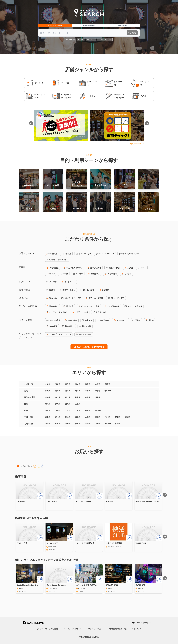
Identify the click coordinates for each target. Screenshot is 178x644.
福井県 (78, 397)
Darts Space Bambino (56, 585)
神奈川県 (108, 391)
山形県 (98, 384)
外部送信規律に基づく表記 (118, 629)
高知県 (128, 417)
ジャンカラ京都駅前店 (85, 543)
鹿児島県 (108, 424)
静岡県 (58, 404)
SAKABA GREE (112, 585)
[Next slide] (165, 495)
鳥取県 (48, 417)
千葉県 (88, 391)
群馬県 (68, 391)
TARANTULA (141, 543)
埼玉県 (78, 391)
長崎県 (68, 424)
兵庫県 (78, 410)
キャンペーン (91, 40)
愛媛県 (118, 417)
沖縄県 (118, 424)
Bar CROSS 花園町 (84, 502)
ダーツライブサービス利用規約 (47, 629)
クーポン (81, 40)
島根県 (58, 417)
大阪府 (68, 410)
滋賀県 (48, 410)
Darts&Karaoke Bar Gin (27, 585)
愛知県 (68, 404)
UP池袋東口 (22, 502)
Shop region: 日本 (143, 623)
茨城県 (48, 391)
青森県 (58, 384)
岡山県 (68, 417)
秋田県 (88, 384)
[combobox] (89, 33)
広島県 (78, 417)
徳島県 (98, 417)
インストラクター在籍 (105, 40)
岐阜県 (48, 404)
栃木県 (58, 391)
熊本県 (78, 424)
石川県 (68, 397)
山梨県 (88, 397)
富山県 (58, 397)
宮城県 (78, 384)
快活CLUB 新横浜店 (114, 543)
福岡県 (48, 424)
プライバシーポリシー (96, 629)
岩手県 (68, 384)
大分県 (88, 424)
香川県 (108, 417)
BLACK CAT (140, 585)
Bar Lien (109, 502)
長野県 (98, 397)
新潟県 (48, 397)
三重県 (78, 404)
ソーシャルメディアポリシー (73, 629)
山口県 (88, 417)
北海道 (48, 384)
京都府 (58, 410)
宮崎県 (98, 424)
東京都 (98, 391)
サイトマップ (137, 629)
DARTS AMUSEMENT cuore (147, 502)
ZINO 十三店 (52, 502)
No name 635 (52, 543)
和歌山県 (98, 410)
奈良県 (88, 410)
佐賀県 (58, 424)
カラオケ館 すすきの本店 (86, 585)
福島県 (108, 384)
